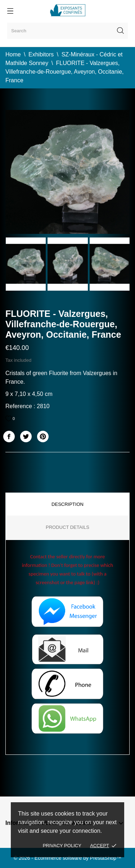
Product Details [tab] (67, 527)
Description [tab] (67, 504)
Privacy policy (62, 846)
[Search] (67, 31)
